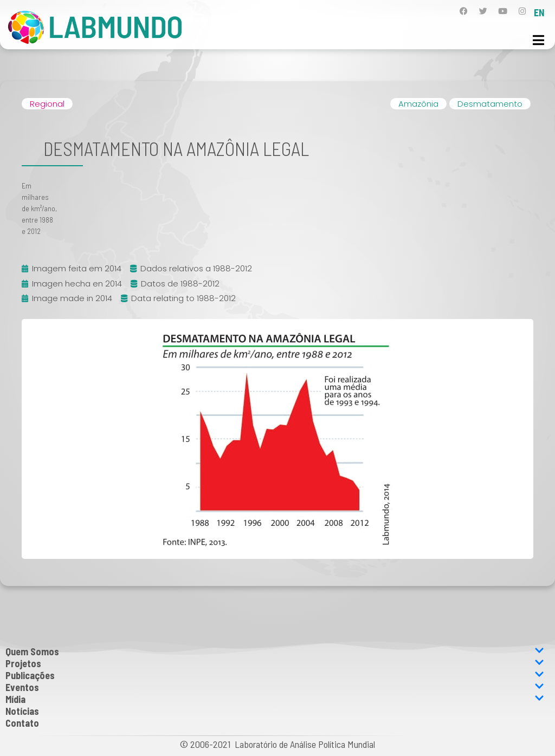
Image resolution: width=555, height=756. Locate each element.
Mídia (275, 699)
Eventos (275, 687)
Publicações (275, 675)
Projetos (275, 663)
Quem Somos (275, 651)
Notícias (22, 711)
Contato (22, 723)
